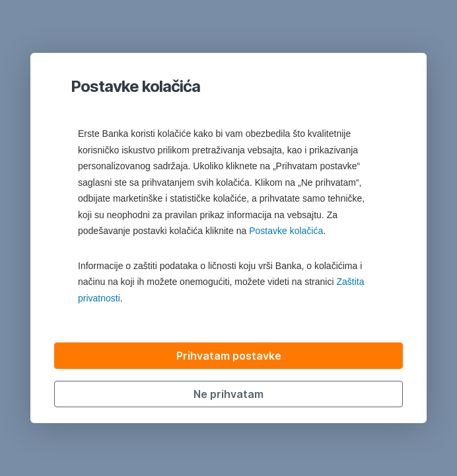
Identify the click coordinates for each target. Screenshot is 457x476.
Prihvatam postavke (229, 356)
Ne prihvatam (228, 394)
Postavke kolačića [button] (286, 231)
